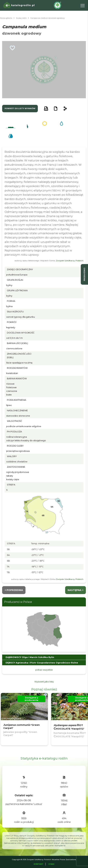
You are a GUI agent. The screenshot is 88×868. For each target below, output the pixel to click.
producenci (84, 274)
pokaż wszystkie (44, 670)
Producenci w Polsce (18, 602)
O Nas (51, 864)
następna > (75, 590)
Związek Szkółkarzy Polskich (70, 261)
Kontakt (38, 864)
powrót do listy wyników (20, 108)
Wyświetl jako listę (44, 682)
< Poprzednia (14, 590)
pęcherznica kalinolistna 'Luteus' (24, 804)
